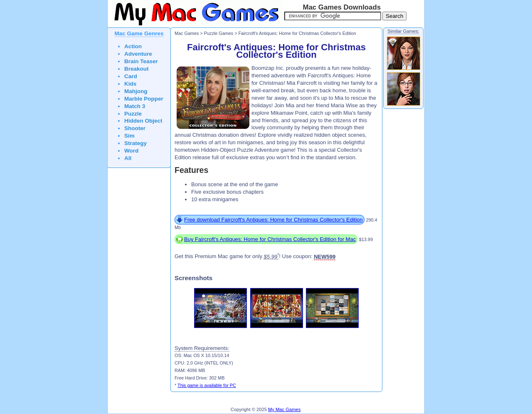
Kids (130, 84)
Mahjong (136, 91)
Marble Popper (144, 99)
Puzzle (133, 114)
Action (133, 46)
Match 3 (135, 106)
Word (131, 151)
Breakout (137, 69)
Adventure (138, 54)
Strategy (135, 143)
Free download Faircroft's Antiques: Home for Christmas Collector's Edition (273, 220)
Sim (129, 136)
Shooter (135, 128)
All (128, 158)
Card (131, 76)
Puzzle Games (219, 33)
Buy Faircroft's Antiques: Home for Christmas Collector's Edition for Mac (270, 239)
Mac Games (187, 33)
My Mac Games (284, 409)
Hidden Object (143, 121)
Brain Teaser (141, 61)
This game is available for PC (207, 385)
